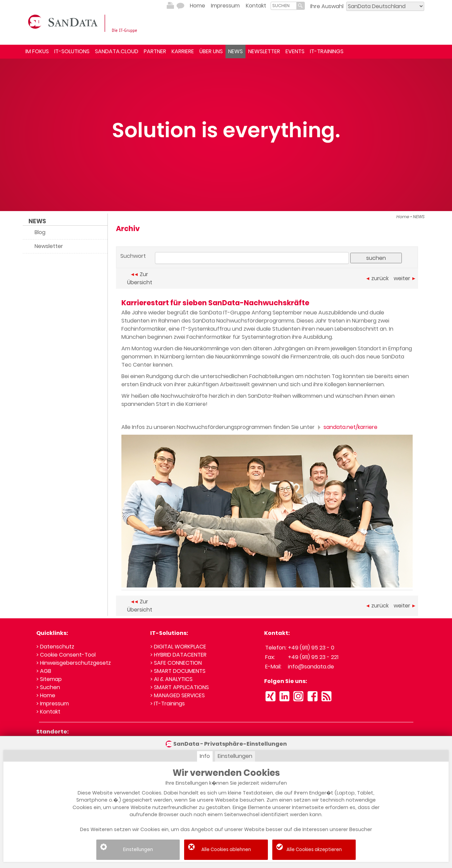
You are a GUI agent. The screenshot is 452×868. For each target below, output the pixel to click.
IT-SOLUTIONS (72, 51)
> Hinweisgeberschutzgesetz (74, 663)
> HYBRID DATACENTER (178, 655)
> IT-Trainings (168, 704)
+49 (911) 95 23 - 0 (311, 648)
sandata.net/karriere (347, 427)
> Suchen (48, 687)
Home (198, 6)
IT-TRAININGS (327, 51)
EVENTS (295, 51)
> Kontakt (48, 712)
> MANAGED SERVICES (178, 695)
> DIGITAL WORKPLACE (178, 647)
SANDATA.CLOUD (117, 51)
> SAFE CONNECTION (176, 663)
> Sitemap (49, 679)
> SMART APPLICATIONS (180, 687)
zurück (377, 278)
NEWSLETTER (264, 51)
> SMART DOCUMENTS (178, 671)
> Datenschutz (55, 647)
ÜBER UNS (211, 51)
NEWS (235, 51)
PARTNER (155, 51)
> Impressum (53, 704)
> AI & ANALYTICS (171, 679)
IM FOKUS (37, 51)
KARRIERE (183, 51)
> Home (46, 695)
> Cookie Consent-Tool (66, 655)
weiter (405, 278)
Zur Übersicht (140, 278)
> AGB (44, 671)
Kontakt (256, 6)
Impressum (225, 6)
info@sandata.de (311, 667)
